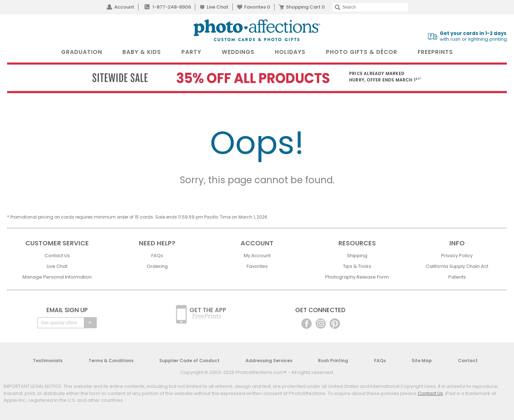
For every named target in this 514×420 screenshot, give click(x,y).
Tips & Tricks (357, 266)
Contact (468, 361)
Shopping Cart (305, 7)
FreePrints (435, 52)
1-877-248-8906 (172, 7)
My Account (257, 256)
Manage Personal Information (57, 277)
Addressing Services (269, 361)
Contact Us (57, 256)
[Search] (370, 7)
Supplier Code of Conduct (189, 361)
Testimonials (48, 361)
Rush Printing (333, 361)
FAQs (157, 256)
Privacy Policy (457, 256)
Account (124, 7)
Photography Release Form (357, 277)
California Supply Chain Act (457, 266)
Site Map (422, 361)
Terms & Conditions (111, 361)
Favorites (257, 7)
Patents (457, 277)
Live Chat (218, 7)
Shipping (357, 256)
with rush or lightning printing (473, 36)
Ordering (157, 266)
